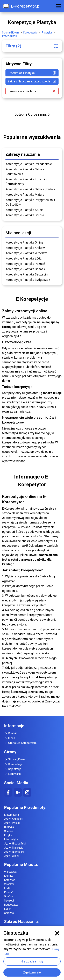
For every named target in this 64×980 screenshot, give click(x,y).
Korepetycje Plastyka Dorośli (25, 215)
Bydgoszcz (11, 905)
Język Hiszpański (15, 844)
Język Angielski (14, 819)
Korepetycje (30, 33)
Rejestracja (13, 769)
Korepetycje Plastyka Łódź (23, 258)
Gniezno (9, 913)
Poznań (9, 892)
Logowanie (13, 774)
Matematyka (11, 815)
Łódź (7, 888)
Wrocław (9, 884)
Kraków (9, 876)
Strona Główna (11, 33)
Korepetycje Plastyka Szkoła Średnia (30, 189)
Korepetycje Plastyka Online (24, 242)
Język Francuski (14, 848)
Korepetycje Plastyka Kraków (25, 248)
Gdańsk (9, 896)
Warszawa (10, 872)
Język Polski (12, 823)
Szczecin (10, 901)
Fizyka (8, 835)
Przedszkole (10, 36)
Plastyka (47, 33)
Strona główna (15, 759)
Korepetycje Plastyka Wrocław (26, 253)
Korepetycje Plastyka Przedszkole (29, 164)
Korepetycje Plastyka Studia (24, 210)
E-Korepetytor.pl (22, 6)
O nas (10, 738)
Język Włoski (12, 856)
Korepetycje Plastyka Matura (25, 195)
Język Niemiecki (14, 852)
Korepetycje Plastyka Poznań (25, 264)
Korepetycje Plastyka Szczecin (27, 274)
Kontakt (11, 733)
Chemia (9, 831)
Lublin (8, 909)
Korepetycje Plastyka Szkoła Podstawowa (25, 172)
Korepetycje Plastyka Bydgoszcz (28, 280)
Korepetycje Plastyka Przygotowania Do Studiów (30, 202)
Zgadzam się (32, 972)
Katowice (10, 880)
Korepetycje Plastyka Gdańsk (25, 269)
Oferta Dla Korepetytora (20, 743)
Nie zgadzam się (32, 961)
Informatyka (11, 839)
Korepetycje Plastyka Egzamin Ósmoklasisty (26, 182)
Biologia (9, 827)
